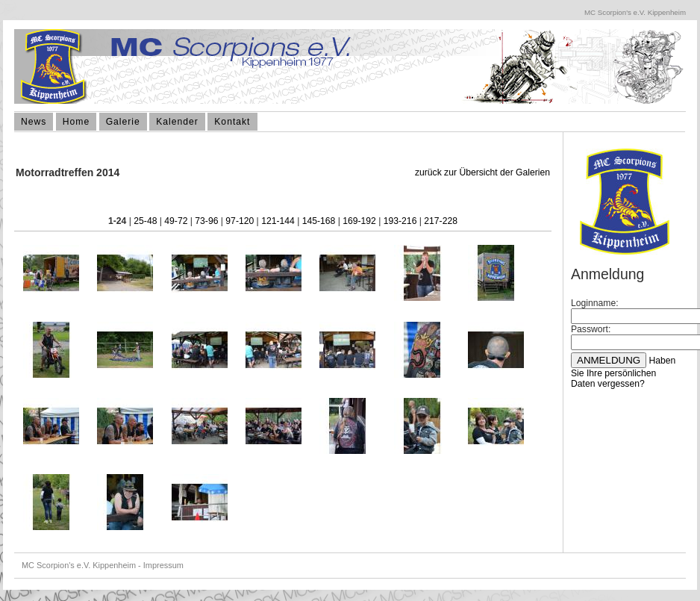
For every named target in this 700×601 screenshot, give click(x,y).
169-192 (359, 221)
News (34, 122)
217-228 (441, 221)
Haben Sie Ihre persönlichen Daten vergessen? (623, 372)
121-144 (278, 221)
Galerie (123, 122)
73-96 (206, 221)
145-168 (319, 221)
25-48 (145, 221)
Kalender (177, 122)
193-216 (400, 221)
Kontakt (232, 122)
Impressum (163, 565)
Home (76, 122)
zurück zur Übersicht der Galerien (482, 172)
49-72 (176, 221)
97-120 (240, 221)
